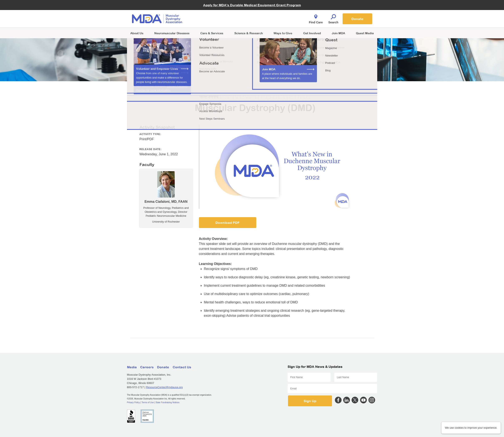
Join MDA (338, 33)
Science (249, 33)
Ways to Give (283, 33)
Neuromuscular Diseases (172, 33)
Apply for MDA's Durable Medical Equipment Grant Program (252, 5)
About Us (137, 33)
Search (333, 18)
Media (132, 367)
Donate (357, 19)
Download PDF (227, 223)
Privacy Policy (133, 402)
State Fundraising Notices (168, 402)
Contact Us (182, 367)
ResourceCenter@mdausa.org (164, 387)
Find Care (316, 18)
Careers (147, 367)
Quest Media (365, 33)
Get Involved (312, 33)
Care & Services (212, 33)
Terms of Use (148, 402)
